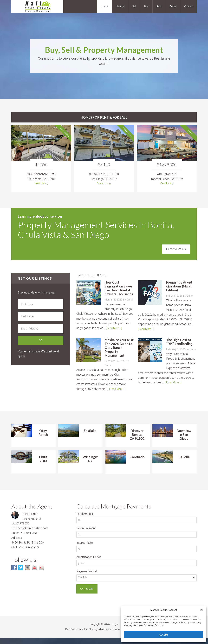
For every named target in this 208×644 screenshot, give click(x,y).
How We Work (176, 246)
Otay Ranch (43, 438)
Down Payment (86, 534)
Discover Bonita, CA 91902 (137, 440)
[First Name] (41, 305)
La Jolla (184, 463)
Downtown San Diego (184, 440)
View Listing (41, 184)
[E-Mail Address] (41, 330)
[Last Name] (41, 318)
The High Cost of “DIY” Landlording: (180, 343)
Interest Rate (85, 549)
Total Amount (85, 520)
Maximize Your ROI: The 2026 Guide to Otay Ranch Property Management (119, 349)
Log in (115, 630)
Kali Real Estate (37, 7)
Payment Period (87, 577)
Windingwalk (90, 465)
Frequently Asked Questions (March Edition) (179, 287)
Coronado (137, 463)
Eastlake (90, 436)
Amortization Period (89, 563)
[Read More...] (114, 329)
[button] (201, 610)
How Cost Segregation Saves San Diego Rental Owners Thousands (119, 289)
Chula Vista (43, 465)
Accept (164, 635)
